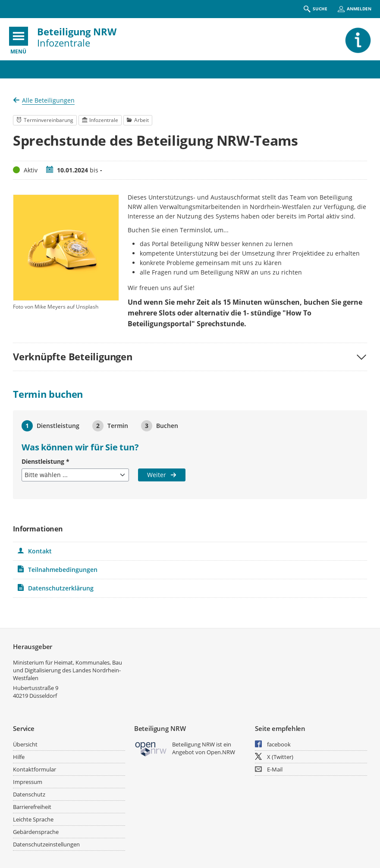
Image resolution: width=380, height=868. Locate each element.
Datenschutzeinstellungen (46, 844)
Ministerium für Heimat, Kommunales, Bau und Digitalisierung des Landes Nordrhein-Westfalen (68, 670)
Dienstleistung (46, 461)
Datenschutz (29, 794)
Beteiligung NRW (77, 31)
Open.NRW (221, 752)
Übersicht (25, 744)
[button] (190, 357)
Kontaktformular (35, 769)
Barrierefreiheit (32, 807)
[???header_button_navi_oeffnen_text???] (19, 36)
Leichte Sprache (33, 819)
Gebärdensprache (36, 832)
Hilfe (19, 757)
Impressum (28, 782)
